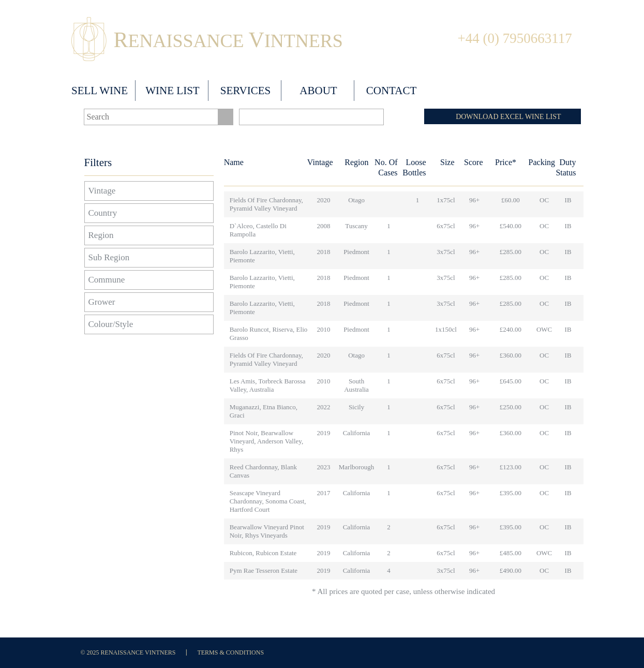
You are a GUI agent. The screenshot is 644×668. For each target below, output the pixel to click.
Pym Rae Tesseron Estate (264, 570)
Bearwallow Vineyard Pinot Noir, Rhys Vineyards (267, 531)
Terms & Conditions (230, 652)
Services (246, 91)
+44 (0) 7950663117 (515, 38)
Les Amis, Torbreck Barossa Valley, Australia (268, 385)
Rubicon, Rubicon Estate (263, 553)
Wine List (172, 91)
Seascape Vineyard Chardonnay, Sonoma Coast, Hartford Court (268, 501)
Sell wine (100, 91)
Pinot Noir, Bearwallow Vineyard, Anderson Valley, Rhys (267, 441)
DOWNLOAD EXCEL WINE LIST (508, 117)
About (318, 91)
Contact (391, 91)
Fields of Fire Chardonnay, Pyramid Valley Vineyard (266, 204)
